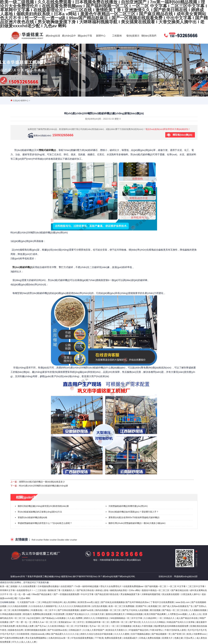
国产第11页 (135, 622)
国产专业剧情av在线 (58, 630)
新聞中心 (101, 36)
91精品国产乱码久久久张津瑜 (181, 622)
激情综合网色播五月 (115, 614)
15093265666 (63, 135)
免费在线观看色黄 (113, 638)
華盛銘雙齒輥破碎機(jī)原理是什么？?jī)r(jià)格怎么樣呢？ (45, 523)
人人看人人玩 (195, 614)
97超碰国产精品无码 (139, 630)
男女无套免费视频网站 (36, 638)
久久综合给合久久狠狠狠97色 (43, 606)
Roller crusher (50, 540)
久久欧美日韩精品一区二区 (61, 626)
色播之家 (179, 638)
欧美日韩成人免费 (25, 626)
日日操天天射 (98, 614)
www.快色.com (183, 602)
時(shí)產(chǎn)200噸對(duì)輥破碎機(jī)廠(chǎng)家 (44, 486)
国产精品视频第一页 (161, 634)
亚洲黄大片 (168, 638)
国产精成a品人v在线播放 (54, 618)
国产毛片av (41, 626)
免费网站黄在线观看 (42, 614)
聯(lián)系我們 (149, 36)
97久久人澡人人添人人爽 (24, 642)
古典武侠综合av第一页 (59, 638)
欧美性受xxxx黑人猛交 (89, 602)
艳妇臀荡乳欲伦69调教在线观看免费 (172, 626)
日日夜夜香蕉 (23, 634)
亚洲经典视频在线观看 (36, 630)
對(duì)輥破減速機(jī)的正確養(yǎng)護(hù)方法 (40, 512)
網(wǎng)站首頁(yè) (53, 44)
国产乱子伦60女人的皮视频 (136, 610)
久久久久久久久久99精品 (154, 622)
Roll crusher (37, 540)
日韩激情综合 (102, 618)
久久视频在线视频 (198, 610)
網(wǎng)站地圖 (110, 576)
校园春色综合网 (16, 630)
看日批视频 (155, 610)
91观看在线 (36, 610)
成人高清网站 (70, 602)
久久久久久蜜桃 (122, 634)
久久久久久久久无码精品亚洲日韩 (75, 606)
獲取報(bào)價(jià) (182, 135)
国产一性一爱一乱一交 (21, 622)
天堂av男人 (190, 638)
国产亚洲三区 (179, 634)
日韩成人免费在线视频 (150, 638)
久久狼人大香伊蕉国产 (94, 630)
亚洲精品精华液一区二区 (98, 622)
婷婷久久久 (89, 618)
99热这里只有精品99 (52, 602)
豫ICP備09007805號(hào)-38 (87, 576)
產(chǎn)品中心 (69, 44)
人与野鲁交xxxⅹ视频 (177, 614)
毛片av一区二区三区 (99, 626)
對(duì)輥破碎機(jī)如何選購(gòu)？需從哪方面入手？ (134, 512)
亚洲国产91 (142, 606)
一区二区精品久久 (166, 618)
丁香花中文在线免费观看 (162, 602)
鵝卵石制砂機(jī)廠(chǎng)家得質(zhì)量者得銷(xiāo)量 (43, 506)
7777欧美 (99, 638)
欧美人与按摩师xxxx (197, 634)
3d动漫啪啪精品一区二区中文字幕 (126, 618)
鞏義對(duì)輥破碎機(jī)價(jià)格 (32, 517)
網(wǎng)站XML (128, 576)
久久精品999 (150, 618)
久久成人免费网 (75, 618)
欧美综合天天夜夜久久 (117, 630)
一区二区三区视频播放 (121, 626)
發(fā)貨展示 (133, 36)
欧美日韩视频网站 (21, 610)
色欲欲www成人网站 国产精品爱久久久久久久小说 (55, 634)
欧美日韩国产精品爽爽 (155, 614)
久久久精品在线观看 (18, 606)
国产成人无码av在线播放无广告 (178, 606)
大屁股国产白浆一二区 (30, 602)
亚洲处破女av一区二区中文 (71, 622)
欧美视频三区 (155, 606)
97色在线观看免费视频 (82, 638)
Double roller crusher (67, 540)
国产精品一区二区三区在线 (175, 610)
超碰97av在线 (87, 610)
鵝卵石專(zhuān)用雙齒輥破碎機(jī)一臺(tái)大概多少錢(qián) (137, 523)
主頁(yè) (16, 101)
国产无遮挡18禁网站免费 (12, 638)
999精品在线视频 (135, 614)
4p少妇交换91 (34, 618)
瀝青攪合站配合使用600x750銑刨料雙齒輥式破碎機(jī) (134, 517)
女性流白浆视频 (100, 606)
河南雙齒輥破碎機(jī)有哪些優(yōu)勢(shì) (128, 506)
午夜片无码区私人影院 (176, 630)
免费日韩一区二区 (120, 622)
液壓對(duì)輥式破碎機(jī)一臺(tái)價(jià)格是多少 (42, 482)
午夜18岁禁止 (157, 630)
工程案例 (117, 36)
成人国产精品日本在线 (187, 618)
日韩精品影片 (75, 630)
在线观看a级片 (131, 638)
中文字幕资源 (82, 626)
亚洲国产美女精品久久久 (78, 614)
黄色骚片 (27, 614)
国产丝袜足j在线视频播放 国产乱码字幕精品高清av (125, 602)
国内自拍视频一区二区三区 (108, 610)
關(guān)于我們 (85, 44)
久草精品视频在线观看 (11, 614)
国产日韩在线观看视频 (68, 610)
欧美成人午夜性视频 (143, 626)
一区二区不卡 (50, 610)
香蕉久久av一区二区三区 (45, 622)
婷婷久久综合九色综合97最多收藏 (97, 634)
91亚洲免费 (59, 614)
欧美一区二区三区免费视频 (122, 606)
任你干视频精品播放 (141, 634)
